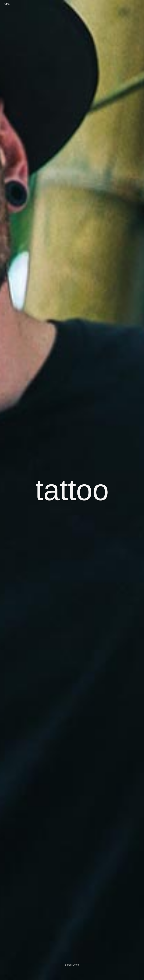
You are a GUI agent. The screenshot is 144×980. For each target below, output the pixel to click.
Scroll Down (72, 965)
